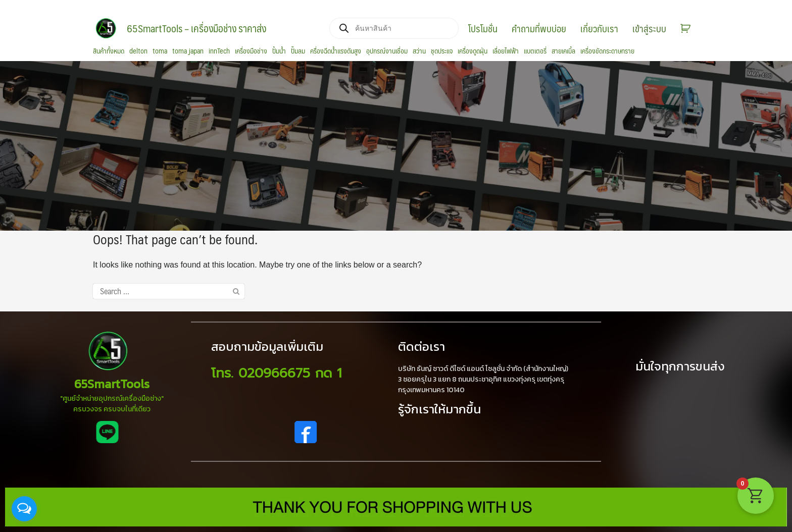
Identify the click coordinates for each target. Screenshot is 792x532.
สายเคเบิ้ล (563, 51)
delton (138, 51)
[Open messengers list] (24, 509)
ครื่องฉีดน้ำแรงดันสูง (336, 51)
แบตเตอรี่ (535, 51)
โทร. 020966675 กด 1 (276, 373)
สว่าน (419, 51)
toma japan (188, 51)
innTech (219, 51)
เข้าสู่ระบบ (649, 28)
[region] (396, 146)
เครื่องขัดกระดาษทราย (607, 51)
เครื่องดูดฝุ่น (473, 51)
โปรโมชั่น (483, 28)
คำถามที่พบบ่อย (539, 28)
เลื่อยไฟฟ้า (506, 51)
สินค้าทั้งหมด (109, 51)
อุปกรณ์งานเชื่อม (387, 51)
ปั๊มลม (298, 51)
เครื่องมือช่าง (251, 51)
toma (160, 51)
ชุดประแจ (442, 51)
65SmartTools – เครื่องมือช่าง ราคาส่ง (196, 28)
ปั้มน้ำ (279, 51)
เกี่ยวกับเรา (599, 28)
